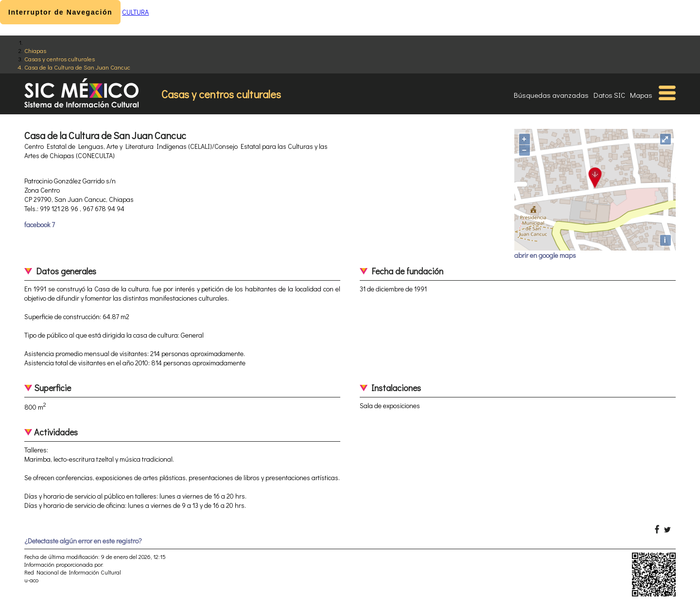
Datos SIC (609, 95)
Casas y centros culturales (60, 59)
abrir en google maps (545, 255)
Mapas (641, 95)
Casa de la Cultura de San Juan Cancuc (77, 67)
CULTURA (135, 12)
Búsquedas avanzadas (551, 95)
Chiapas (35, 50)
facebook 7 (40, 225)
